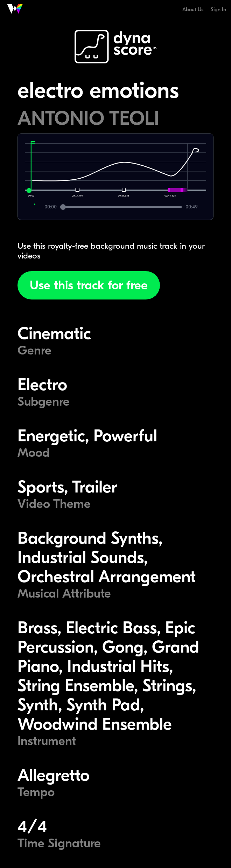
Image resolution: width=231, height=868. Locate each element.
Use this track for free (89, 285)
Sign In (218, 9)
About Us (193, 9)
